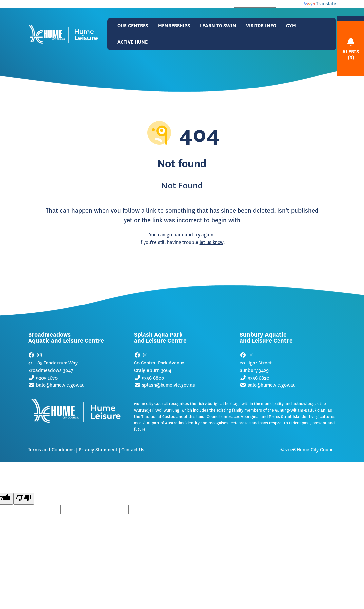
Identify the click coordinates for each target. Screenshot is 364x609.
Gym (291, 26)
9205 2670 (47, 378)
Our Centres (133, 26)
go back (175, 235)
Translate (320, 4)
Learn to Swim (218, 26)
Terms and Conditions (51, 450)
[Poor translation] (24, 499)
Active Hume (133, 42)
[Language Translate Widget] (255, 4)
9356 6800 (153, 378)
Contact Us (133, 450)
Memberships (174, 26)
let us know (211, 242)
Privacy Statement (98, 450)
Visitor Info (261, 26)
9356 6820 (259, 378)
